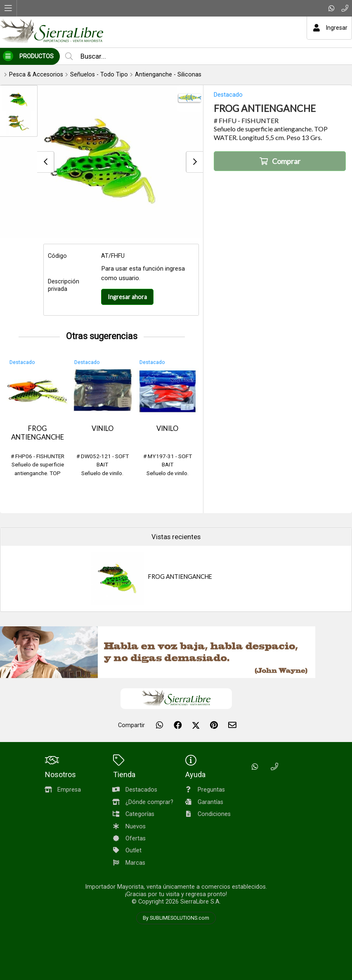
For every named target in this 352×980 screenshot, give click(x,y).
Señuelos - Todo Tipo (99, 75)
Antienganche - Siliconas (168, 75)
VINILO (103, 428)
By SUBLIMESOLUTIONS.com (176, 918)
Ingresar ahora (127, 297)
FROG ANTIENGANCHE (38, 433)
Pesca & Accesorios (36, 75)
